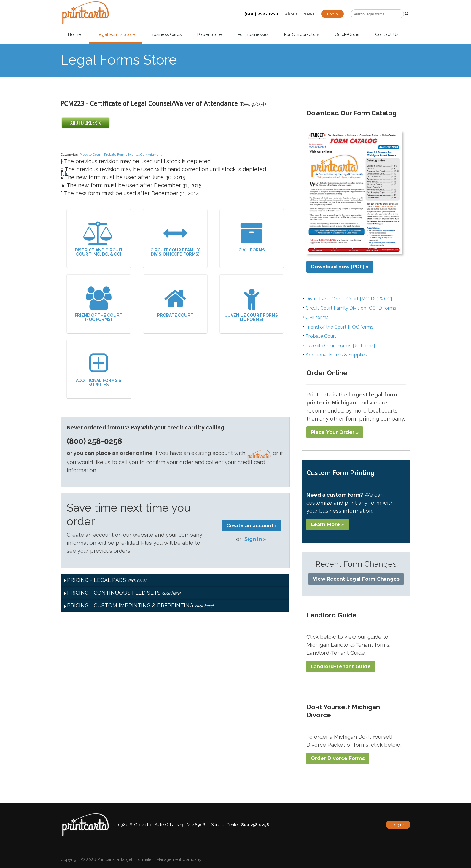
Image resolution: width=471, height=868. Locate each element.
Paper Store (209, 34)
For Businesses (253, 34)
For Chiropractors (301, 34)
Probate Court (90, 155)
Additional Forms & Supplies (99, 369)
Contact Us (387, 34)
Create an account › (251, 526)
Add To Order (85, 123)
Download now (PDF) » (340, 267)
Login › (398, 825)
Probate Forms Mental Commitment (133, 155)
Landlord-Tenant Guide (341, 666)
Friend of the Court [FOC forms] (99, 304)
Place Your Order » (335, 432)
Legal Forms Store (116, 34)
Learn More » (327, 524)
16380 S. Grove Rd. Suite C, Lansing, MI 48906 (161, 825)
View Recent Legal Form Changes (356, 579)
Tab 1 (65, 146)
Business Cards (166, 34)
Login (332, 14)
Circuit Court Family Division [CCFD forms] (175, 239)
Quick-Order (347, 34)
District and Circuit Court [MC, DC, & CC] (99, 239)
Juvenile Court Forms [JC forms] (252, 304)
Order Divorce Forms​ (338, 758)
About (291, 14)
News (309, 14)
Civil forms (252, 237)
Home (74, 34)
